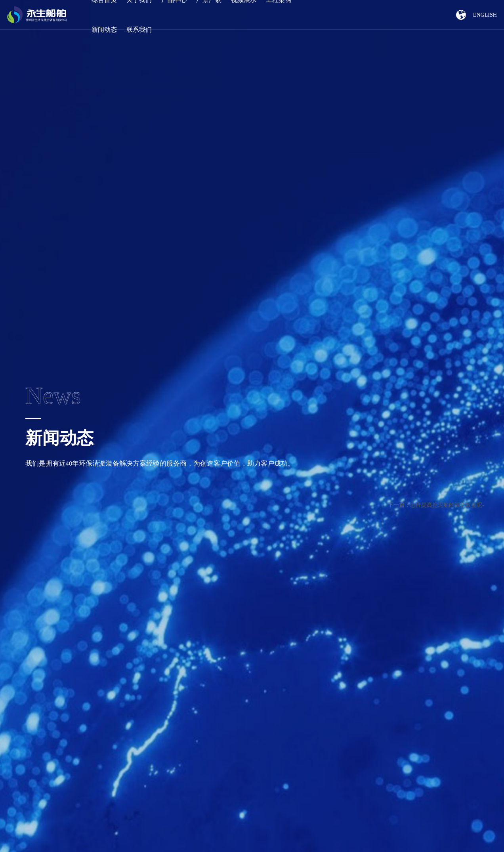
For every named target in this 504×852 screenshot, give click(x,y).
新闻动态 (104, 30)
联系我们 (139, 30)
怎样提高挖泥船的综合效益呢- (447, 505)
